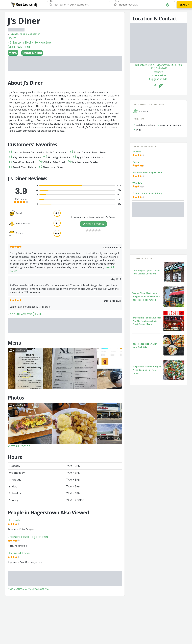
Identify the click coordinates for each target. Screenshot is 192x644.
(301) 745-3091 (19, 47)
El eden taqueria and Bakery (147, 193)
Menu (13, 53)
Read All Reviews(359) (24, 314)
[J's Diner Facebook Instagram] (161, 86)
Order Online (32, 53)
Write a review (93, 224)
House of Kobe (19, 553)
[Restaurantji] (25, 5)
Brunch (15, 34)
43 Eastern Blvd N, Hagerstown (31, 42)
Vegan (23, 34)
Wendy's (137, 183)
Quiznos (137, 162)
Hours (12, 38)
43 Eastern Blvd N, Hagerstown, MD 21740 (158, 65)
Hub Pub (14, 520)
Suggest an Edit (158, 79)
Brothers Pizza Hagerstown (28, 537)
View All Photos (19, 446)
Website (158, 72)
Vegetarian (34, 34)
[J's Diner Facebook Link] (155, 86)
